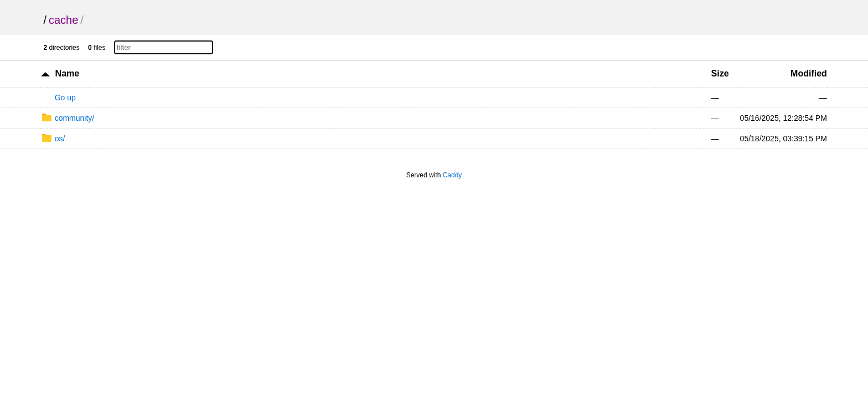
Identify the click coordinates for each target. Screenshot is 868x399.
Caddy (453, 175)
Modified (809, 73)
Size (720, 73)
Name (68, 73)
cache (63, 20)
